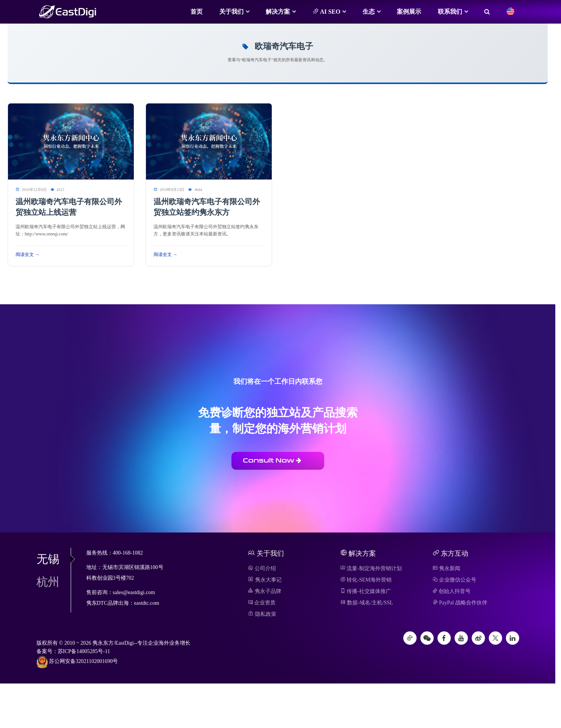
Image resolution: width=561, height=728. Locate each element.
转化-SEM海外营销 (366, 580)
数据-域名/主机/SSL (367, 603)
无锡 (54, 559)
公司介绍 (262, 568)
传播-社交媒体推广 (366, 591)
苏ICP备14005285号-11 (84, 651)
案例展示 (409, 12)
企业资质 (262, 603)
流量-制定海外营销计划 (371, 568)
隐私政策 (262, 614)
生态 (369, 12)
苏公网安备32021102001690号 (77, 662)
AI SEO (326, 11)
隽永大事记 (265, 580)
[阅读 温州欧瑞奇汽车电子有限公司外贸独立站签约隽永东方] (209, 141)
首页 (197, 12)
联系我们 (450, 12)
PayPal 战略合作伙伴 (460, 603)
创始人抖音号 (452, 591)
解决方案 (278, 12)
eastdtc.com (147, 603)
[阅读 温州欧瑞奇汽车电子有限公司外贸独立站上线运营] (71, 141)
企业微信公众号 (455, 580)
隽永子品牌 (265, 591)
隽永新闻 (447, 568)
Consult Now (272, 460)
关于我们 (231, 12)
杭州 (48, 582)
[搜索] (487, 12)
